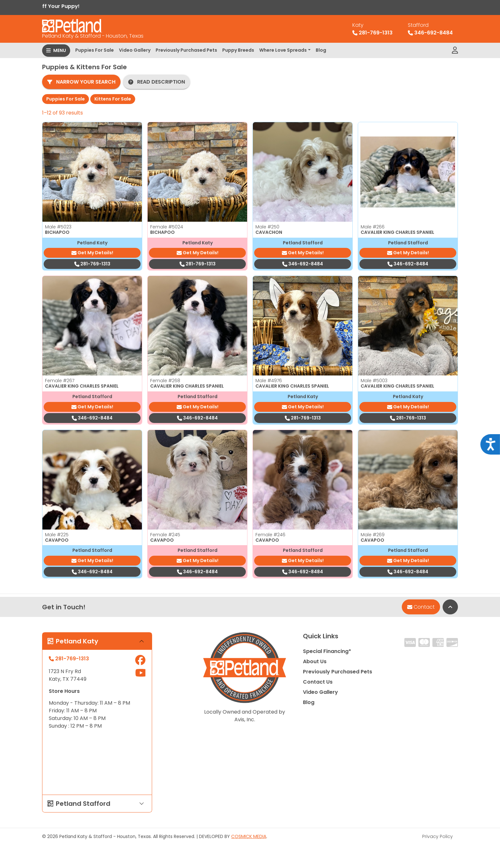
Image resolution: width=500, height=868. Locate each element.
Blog (321, 50)
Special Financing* (327, 651)
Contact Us (318, 682)
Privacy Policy (437, 836)
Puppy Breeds (238, 50)
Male (58, 227)
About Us (315, 661)
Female (167, 227)
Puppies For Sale (95, 50)
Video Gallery (135, 50)
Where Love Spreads (283, 50)
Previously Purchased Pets (186, 50)
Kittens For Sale (113, 99)
